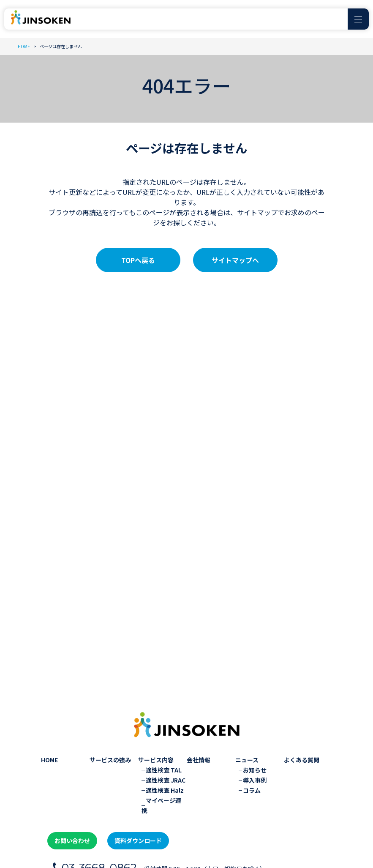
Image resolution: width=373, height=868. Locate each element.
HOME (49, 668)
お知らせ (255, 679)
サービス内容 (156, 668)
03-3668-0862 (103, 773)
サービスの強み (110, 668)
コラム (252, 699)
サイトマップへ (235, 260)
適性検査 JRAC (166, 689)
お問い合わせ (70, 748)
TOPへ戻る (138, 260)
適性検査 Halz (165, 699)
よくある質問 (302, 668)
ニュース (247, 668)
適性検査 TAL (164, 679)
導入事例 (255, 689)
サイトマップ (120, 828)
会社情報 (199, 668)
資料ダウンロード (131, 748)
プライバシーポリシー (64, 828)
